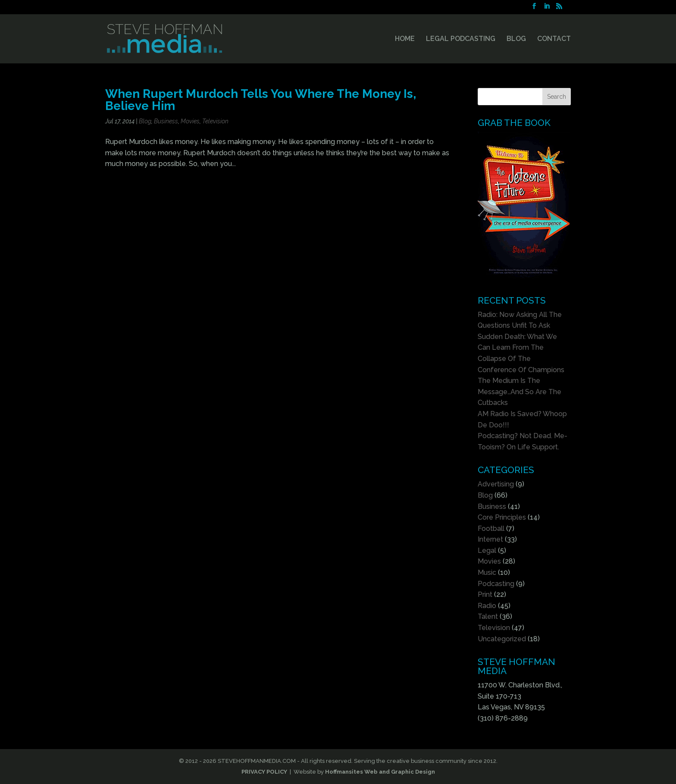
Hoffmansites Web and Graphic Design (380, 772)
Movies (190, 121)
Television (215, 121)
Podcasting (496, 584)
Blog (145, 121)
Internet (490, 539)
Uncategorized (502, 639)
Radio (487, 606)
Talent (488, 616)
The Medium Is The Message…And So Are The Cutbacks (520, 392)
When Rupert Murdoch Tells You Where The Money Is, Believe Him (261, 100)
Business (166, 121)
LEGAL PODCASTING (461, 39)
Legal (487, 550)
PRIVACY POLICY (264, 772)
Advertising (496, 484)
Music (487, 572)
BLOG (516, 39)
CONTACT (554, 39)
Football (491, 528)
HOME (405, 39)
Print (485, 594)
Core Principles (502, 517)
